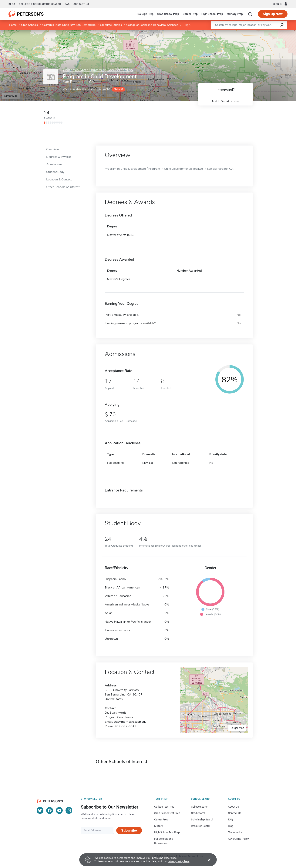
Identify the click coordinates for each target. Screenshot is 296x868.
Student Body (55, 172)
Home (13, 25)
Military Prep (235, 14)
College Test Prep (164, 807)
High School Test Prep (167, 832)
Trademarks (235, 832)
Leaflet (250, 32)
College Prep (145, 14)
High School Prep (212, 14)
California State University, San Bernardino (69, 25)
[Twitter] (40, 810)
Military (159, 826)
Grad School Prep (168, 14)
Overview (53, 149)
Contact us (81, 4)
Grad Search (198, 813)
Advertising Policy (238, 839)
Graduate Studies (111, 25)
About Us (233, 807)
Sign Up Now (273, 14)
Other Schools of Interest (63, 187)
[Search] (250, 14)
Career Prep (190, 14)
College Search (200, 807)
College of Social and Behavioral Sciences (152, 25)
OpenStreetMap (270, 32)
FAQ (67, 4)
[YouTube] (59, 810)
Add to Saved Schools (225, 101)
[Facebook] (50, 810)
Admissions (54, 164)
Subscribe (129, 830)
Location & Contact (59, 179)
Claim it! (118, 89)
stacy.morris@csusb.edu (130, 722)
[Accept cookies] (207, 860)
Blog (12, 4)
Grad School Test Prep (167, 813)
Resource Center (201, 826)
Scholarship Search (202, 819)
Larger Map (11, 96)
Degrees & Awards (59, 157)
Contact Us (235, 813)
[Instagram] (69, 810)
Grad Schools (29, 25)
